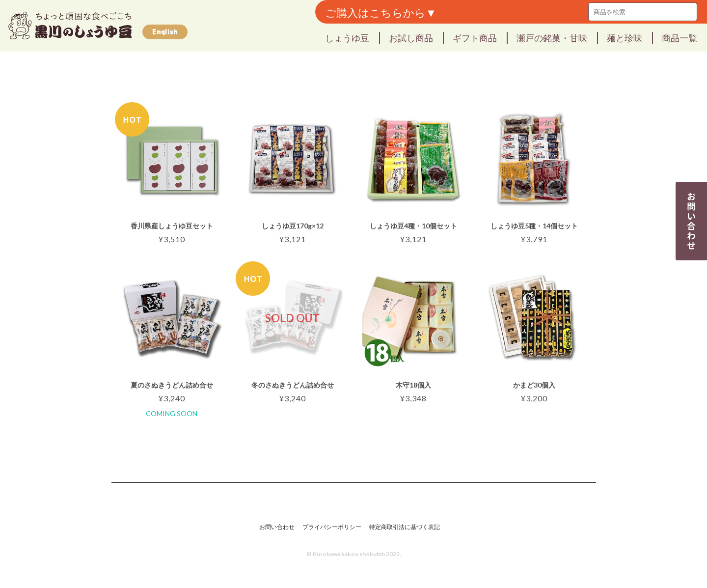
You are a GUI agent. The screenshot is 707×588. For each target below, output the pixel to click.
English (165, 32)
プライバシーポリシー (332, 527)
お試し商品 (411, 37)
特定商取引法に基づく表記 (405, 527)
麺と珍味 (625, 37)
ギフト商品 (475, 37)
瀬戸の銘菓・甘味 (552, 37)
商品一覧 (680, 37)
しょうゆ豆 (347, 37)
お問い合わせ (277, 527)
